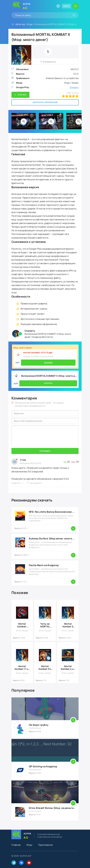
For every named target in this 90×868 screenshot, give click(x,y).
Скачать (22, 95)
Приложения (45, 845)
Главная (16, 845)
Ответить (16, 483)
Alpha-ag (20, 24)
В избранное (49, 62)
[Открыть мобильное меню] (76, 6)
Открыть (74, 87)
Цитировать (36, 483)
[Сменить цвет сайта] (58, 6)
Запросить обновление (45, 102)
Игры (30, 24)
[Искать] (74, 15)
